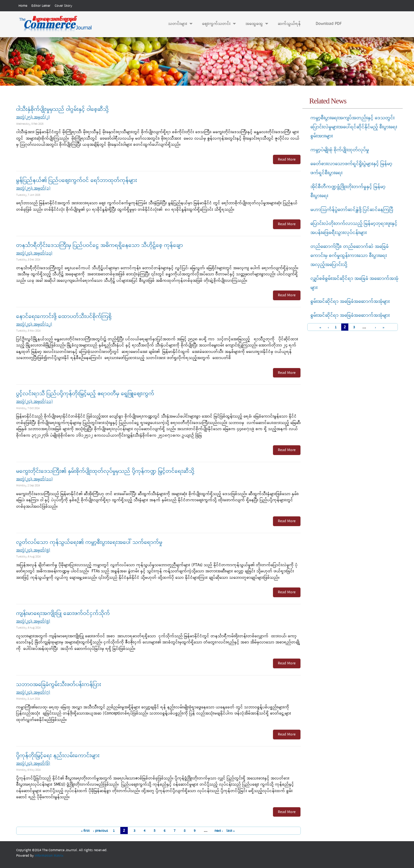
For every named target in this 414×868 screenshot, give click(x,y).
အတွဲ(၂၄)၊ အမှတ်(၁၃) (34, 253)
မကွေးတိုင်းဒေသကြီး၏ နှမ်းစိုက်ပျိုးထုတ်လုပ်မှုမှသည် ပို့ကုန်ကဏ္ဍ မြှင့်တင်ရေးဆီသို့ (105, 471)
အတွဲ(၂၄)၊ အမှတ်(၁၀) (34, 479)
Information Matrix (49, 856)
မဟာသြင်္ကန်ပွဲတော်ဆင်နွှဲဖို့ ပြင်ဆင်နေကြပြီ (352, 210)
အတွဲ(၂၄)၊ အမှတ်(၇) (33, 692)
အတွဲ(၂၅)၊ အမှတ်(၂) (33, 117)
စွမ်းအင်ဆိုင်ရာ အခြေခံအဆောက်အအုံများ (350, 302)
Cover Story (63, 6)
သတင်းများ (177, 24)
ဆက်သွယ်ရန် (289, 24)
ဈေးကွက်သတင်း (216, 24)
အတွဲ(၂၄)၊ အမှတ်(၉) (33, 550)
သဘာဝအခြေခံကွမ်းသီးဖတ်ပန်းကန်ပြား (59, 685)
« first (85, 831)
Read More (287, 160)
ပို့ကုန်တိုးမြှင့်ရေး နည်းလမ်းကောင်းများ (58, 756)
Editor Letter (41, 6)
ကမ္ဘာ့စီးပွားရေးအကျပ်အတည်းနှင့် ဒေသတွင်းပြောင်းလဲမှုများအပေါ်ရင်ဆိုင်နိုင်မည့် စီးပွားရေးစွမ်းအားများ (354, 127)
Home (23, 6)
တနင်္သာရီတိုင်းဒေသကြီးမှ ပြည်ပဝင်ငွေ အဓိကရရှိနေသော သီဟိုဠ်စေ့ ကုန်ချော (100, 245)
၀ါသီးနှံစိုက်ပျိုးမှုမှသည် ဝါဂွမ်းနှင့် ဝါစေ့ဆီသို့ (62, 109)
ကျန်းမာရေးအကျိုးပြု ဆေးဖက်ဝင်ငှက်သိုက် (63, 614)
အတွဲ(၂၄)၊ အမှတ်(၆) (33, 763)
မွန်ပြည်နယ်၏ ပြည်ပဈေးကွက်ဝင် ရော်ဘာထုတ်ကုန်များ (77, 180)
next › (219, 831)
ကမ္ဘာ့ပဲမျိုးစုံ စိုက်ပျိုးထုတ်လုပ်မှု (340, 150)
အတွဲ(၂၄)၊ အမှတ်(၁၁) (34, 402)
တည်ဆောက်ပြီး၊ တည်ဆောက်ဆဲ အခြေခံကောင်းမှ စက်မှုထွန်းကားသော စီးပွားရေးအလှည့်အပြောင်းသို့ (350, 256)
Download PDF (329, 24)
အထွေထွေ (254, 24)
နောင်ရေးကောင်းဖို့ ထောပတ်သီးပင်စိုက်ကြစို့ (64, 317)
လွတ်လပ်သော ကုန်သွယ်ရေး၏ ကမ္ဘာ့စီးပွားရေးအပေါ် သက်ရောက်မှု (89, 542)
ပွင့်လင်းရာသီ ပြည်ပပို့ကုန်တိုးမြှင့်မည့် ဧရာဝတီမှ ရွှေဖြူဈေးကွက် (85, 394)
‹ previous (100, 831)
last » (231, 831)
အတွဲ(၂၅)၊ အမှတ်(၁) (33, 188)
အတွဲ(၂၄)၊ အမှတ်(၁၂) (34, 324)
